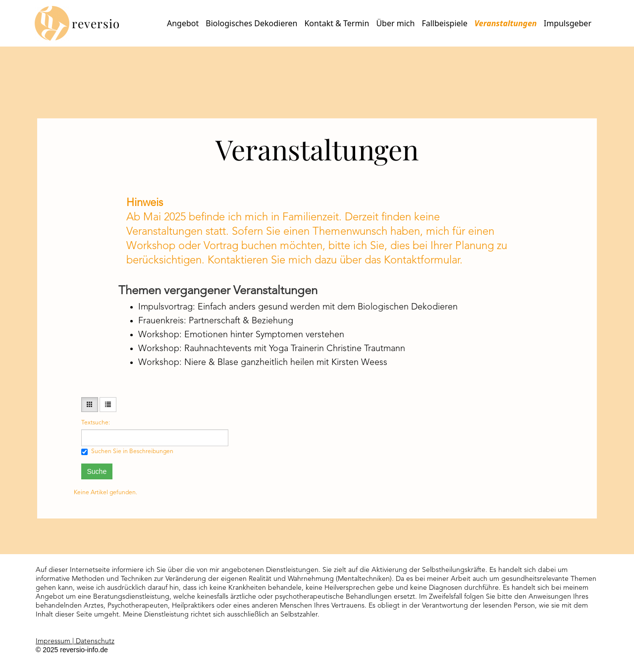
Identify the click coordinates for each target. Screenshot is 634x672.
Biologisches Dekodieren (251, 23)
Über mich (395, 23)
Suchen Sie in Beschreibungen (127, 452)
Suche (97, 471)
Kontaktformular (422, 260)
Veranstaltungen (506, 23)
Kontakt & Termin (337, 23)
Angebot (183, 23)
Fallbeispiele (444, 23)
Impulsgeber (568, 23)
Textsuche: (96, 423)
